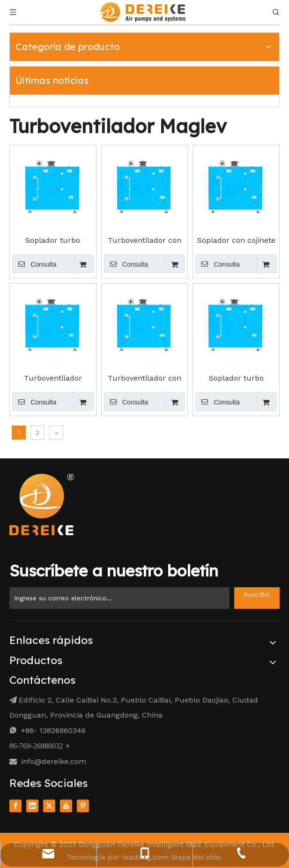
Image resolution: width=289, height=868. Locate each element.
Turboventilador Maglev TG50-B (53, 378)
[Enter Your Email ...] (119, 598)
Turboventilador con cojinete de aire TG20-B (144, 240)
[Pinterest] (83, 805)
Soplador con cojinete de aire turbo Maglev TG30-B (236, 240)
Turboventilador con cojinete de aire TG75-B (144, 378)
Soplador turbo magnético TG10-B (53, 240)
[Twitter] (49, 805)
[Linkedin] (32, 805)
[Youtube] (66, 805)
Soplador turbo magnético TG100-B (236, 378)
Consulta (34, 264)
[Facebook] (15, 805)
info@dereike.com (54, 761)
